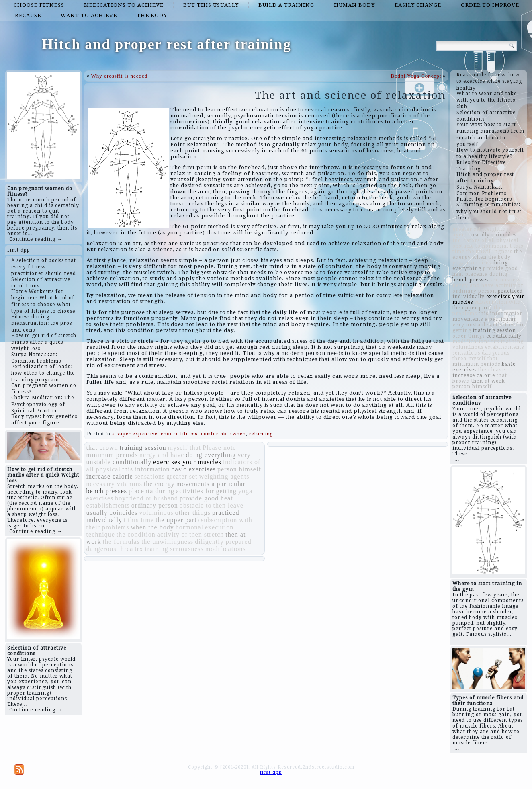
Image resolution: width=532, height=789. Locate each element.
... (457, 459)
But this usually (211, 5)
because (28, 15)
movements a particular (211, 484)
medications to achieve (124, 5)
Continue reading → (36, 239)
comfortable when (223, 434)
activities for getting (206, 491)
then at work (488, 381)
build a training (286, 5)
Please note (219, 448)
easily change (418, 5)
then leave (228, 505)
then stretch (207, 534)
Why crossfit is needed (120, 76)
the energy (159, 484)
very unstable (470, 325)
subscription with (227, 520)
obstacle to (196, 505)
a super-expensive (135, 434)
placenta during (151, 491)
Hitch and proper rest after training (166, 44)
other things (193, 513)
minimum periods (112, 455)
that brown (102, 448)
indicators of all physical (485, 240)
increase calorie (110, 476)
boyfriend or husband (146, 498)
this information (146, 469)
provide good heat (206, 498)
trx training (151, 549)
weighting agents (224, 476)
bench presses (107, 491)
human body (354, 5)
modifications (226, 549)
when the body (152, 527)
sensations (150, 476)
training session (143, 448)
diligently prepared (223, 542)
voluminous (156, 513)
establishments (108, 505)
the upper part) (177, 520)
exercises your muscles (187, 462)
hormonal (189, 527)
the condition (136, 534)
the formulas (121, 542)
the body (152, 15)
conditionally (132, 462)
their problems (108, 527)
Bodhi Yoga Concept (416, 76)
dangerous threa (110, 549)
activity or (172, 534)
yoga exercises (472, 263)
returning (261, 434)
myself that (184, 448)
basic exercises (194, 469)
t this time (139, 520)
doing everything (211, 455)
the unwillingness (167, 542)
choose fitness (39, 5)
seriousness (187, 549)
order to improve (490, 5)
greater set (182, 476)
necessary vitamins (114, 484)
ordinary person (155, 505)
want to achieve (89, 15)
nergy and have (162, 455)
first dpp (19, 250)
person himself (239, 469)
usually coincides (112, 513)
